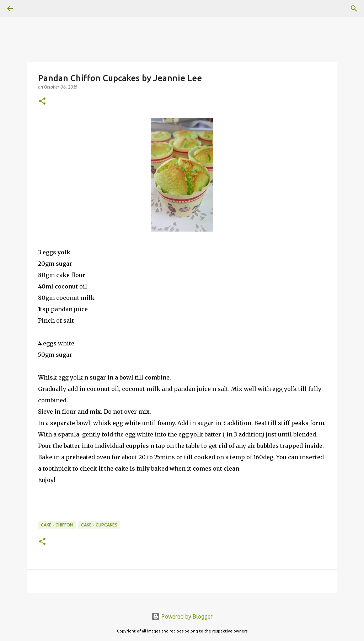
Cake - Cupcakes (99, 525)
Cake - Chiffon (57, 525)
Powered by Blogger (182, 616)
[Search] (30, 9)
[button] (42, 102)
